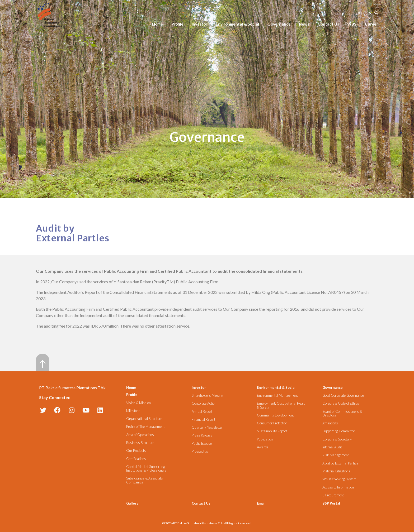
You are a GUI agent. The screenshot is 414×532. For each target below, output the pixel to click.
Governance (279, 24)
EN (369, 13)
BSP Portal (331, 503)
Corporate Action (204, 403)
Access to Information (338, 487)
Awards (263, 447)
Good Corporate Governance (343, 396)
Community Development (275, 415)
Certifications (136, 459)
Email (261, 503)
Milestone (133, 411)
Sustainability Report (272, 431)
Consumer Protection (272, 423)
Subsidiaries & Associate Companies (144, 480)
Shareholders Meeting (207, 396)
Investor (199, 24)
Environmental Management (277, 396)
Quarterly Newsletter (207, 427)
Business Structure (140, 443)
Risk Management (336, 455)
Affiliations (330, 423)
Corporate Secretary (337, 439)
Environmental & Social (237, 24)
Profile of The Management (145, 427)
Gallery (132, 503)
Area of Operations (140, 435)
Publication (265, 439)
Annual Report (202, 412)
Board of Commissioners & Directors (342, 413)
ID (360, 13)
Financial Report (203, 420)
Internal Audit (332, 447)
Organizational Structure (144, 419)
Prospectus (200, 451)
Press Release (202, 435)
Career (371, 24)
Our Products (136, 451)
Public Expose (202, 444)
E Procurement (333, 495)
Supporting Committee (339, 431)
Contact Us (328, 24)
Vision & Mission (138, 403)
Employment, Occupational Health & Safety (282, 405)
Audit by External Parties (340, 463)
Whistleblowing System (339, 479)
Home (157, 24)
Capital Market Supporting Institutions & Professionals (146, 469)
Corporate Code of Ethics (341, 403)
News (304, 24)
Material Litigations (336, 471)
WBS (352, 24)
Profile (177, 24)
